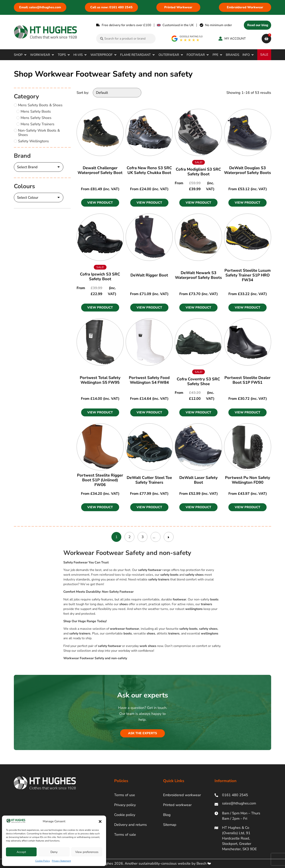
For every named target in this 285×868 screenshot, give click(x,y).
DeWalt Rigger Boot (149, 275)
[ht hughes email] (240, 804)
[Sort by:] (117, 93)
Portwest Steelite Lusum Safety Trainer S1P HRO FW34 (248, 275)
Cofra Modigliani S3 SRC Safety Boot (198, 172)
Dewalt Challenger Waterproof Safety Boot (100, 170)
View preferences (87, 852)
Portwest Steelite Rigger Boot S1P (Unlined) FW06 (100, 480)
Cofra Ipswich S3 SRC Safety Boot (100, 277)
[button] (100, 821)
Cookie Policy (43, 861)
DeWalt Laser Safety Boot (199, 480)
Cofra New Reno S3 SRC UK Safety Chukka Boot (149, 170)
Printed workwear (177, 805)
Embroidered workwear (182, 795)
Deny (54, 852)
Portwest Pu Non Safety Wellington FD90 (248, 480)
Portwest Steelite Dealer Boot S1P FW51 (247, 380)
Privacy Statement (61, 861)
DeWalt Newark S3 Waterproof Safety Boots (198, 275)
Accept (21, 852)
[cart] (266, 39)
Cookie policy (125, 815)
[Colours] (39, 198)
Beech (204, 863)
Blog (167, 815)
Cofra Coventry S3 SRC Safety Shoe (198, 381)
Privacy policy (125, 805)
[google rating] (187, 39)
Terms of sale (125, 835)
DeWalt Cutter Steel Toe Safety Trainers (149, 480)
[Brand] (39, 167)
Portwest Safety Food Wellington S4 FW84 (149, 380)
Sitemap (170, 825)
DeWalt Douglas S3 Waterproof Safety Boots (247, 170)
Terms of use (125, 795)
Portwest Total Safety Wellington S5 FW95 (100, 380)
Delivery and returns (131, 825)
